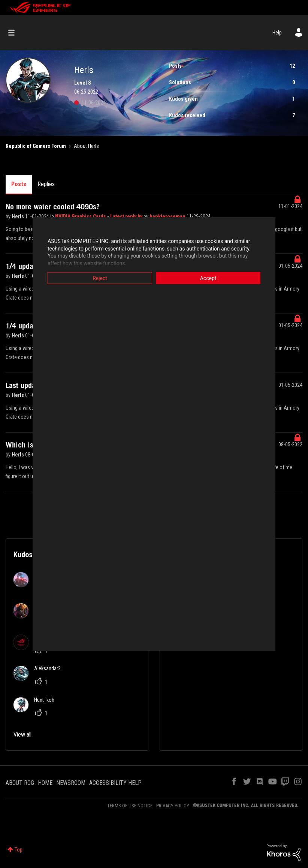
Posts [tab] (19, 184)
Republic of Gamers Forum (36, 146)
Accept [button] (208, 278)
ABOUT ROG (20, 783)
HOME (45, 783)
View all (22, 735)
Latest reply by (127, 216)
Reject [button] (100, 278)
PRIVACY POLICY (173, 806)
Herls (18, 216)
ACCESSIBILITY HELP (115, 783)
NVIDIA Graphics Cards (81, 216)
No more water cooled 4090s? (53, 207)
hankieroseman (168, 216)
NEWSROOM (71, 783)
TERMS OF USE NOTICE (130, 806)
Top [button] (19, 850)
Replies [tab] (46, 184)
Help (277, 33)
